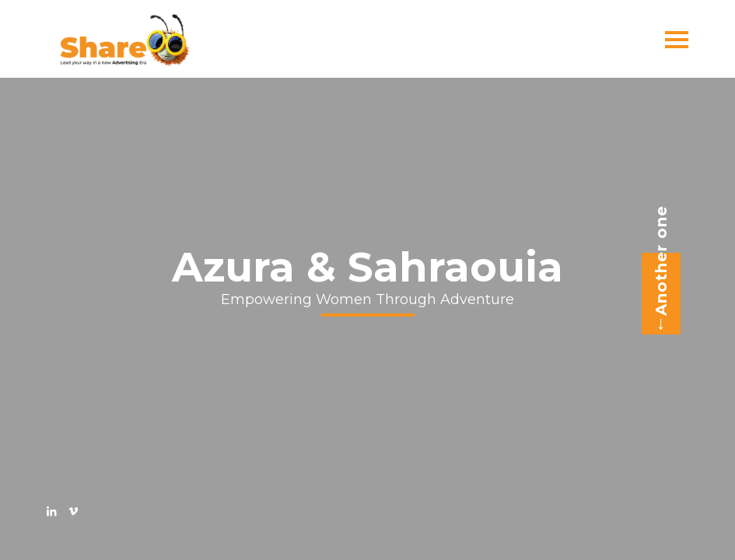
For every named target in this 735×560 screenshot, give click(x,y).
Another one (656, 270)
